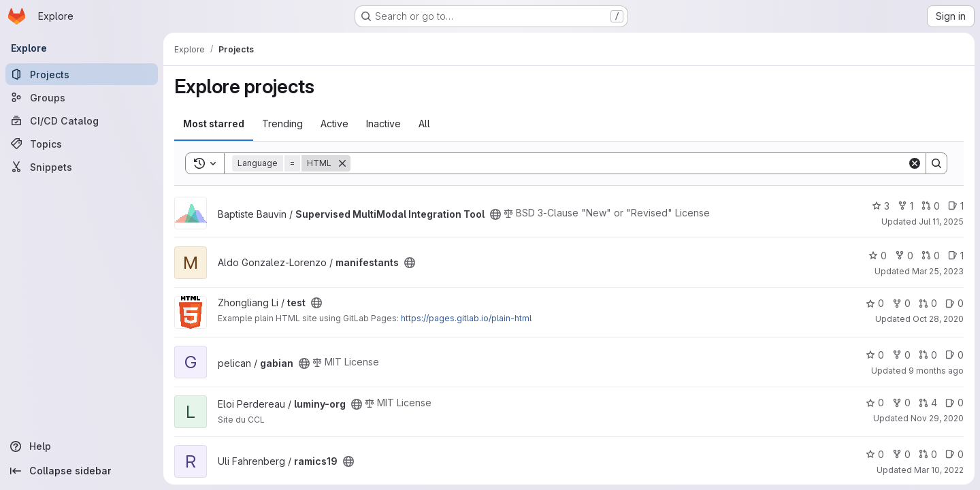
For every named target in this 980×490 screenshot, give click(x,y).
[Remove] (342, 163)
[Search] (629, 163)
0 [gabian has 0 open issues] (954, 355)
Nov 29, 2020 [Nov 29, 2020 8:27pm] (937, 418)
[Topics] (82, 144)
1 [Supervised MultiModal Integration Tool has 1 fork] (905, 206)
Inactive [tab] (383, 124)
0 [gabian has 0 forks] (901, 355)
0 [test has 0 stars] (875, 303)
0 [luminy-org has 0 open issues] (954, 403)
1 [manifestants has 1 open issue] (956, 256)
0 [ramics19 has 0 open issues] (954, 454)
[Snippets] (82, 167)
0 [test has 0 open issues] (954, 303)
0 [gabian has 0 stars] (875, 355)
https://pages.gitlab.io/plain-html (466, 318)
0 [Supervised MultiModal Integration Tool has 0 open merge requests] (931, 206)
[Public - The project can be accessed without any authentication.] (495, 214)
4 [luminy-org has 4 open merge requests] (928, 403)
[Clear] (915, 163)
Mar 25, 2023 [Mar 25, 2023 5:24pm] (938, 271)
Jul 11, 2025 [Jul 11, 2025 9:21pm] (941, 222)
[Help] (82, 446)
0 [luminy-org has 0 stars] (875, 403)
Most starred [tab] (214, 124)
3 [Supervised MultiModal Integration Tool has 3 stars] (881, 206)
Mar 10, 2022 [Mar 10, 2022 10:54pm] (939, 470)
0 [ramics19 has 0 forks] (901, 454)
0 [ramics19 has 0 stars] (875, 454)
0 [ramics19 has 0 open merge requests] (928, 454)
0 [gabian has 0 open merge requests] (928, 355)
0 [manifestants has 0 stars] (878, 256)
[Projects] (82, 74)
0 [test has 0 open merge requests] (928, 303)
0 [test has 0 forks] (901, 303)
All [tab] (424, 124)
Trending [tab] (282, 124)
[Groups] (82, 97)
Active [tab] (334, 124)
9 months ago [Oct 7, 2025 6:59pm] (936, 371)
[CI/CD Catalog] (82, 120)
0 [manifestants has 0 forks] (904, 256)
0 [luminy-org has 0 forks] (901, 403)
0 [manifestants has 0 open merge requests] (931, 256)
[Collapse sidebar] (82, 471)
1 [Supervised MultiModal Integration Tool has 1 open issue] (956, 206)
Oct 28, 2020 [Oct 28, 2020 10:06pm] (938, 319)
